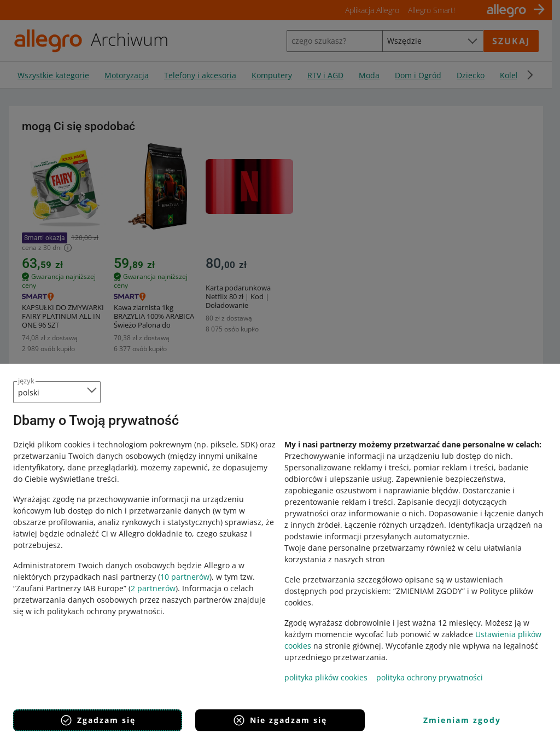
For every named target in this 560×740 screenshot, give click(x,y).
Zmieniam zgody (462, 720)
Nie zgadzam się (280, 720)
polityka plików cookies (326, 677)
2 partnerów (153, 588)
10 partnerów (185, 577)
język (26, 381)
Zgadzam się (98, 720)
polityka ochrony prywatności (430, 677)
